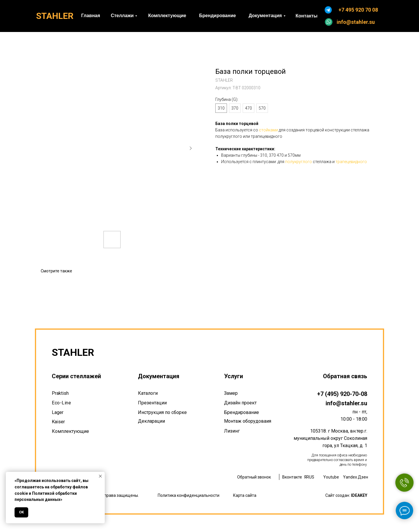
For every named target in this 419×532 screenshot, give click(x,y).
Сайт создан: (346, 495)
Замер (231, 393)
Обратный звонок (254, 477)
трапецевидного (351, 162)
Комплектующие (70, 431)
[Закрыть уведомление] (100, 476)
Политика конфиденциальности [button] (189, 495)
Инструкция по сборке (162, 412)
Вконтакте (292, 477)
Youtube (331, 477)
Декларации (151, 421)
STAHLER (55, 16)
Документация (159, 376)
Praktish (60, 393)
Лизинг (232, 431)
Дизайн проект (240, 403)
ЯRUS (309, 477)
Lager (58, 412)
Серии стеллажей (76, 376)
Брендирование (242, 412)
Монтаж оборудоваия (248, 421)
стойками (268, 130)
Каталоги (148, 393)
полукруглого (299, 162)
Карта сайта (245, 495)
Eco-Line (61, 403)
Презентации (152, 403)
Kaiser (58, 422)
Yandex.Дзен (356, 477)
